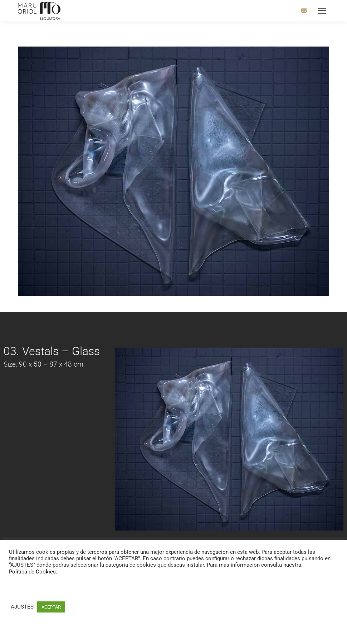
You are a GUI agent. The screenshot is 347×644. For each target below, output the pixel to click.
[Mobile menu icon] (322, 11)
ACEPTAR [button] (51, 607)
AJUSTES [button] (22, 607)
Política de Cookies (32, 572)
